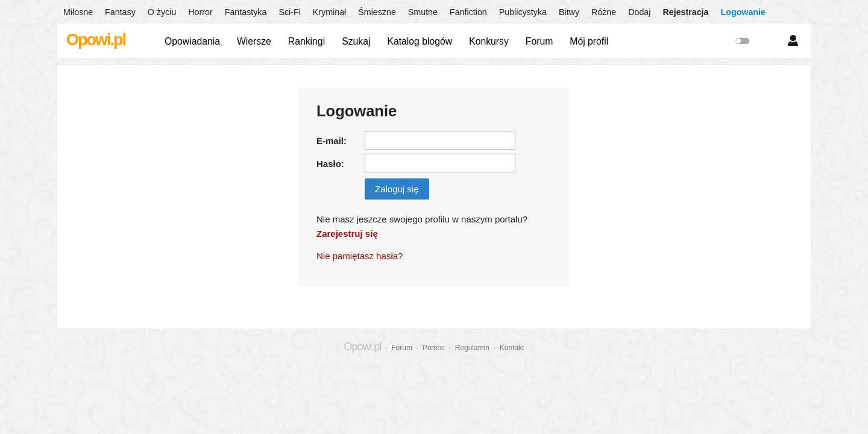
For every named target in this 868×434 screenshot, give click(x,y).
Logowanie (743, 12)
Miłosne (78, 12)
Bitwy (569, 12)
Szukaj (356, 41)
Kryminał (329, 12)
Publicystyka (523, 12)
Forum (539, 41)
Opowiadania (192, 41)
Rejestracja (685, 12)
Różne (604, 12)
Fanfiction (468, 12)
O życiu (162, 12)
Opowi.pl (96, 40)
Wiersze (254, 41)
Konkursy (489, 41)
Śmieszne (377, 12)
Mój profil (589, 41)
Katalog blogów (420, 41)
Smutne (423, 12)
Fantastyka (246, 12)
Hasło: (330, 164)
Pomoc (434, 348)
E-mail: (332, 141)
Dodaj (639, 12)
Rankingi (307, 41)
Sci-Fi (289, 12)
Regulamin (472, 348)
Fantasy (120, 12)
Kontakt (512, 348)
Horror (200, 12)
